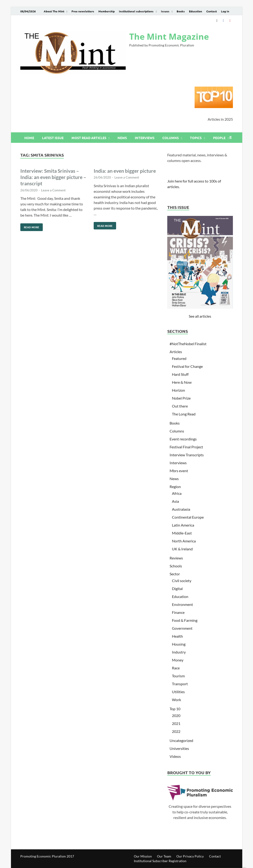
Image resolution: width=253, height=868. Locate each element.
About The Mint (54, 11)
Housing (179, 644)
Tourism (178, 676)
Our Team (164, 856)
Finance (178, 612)
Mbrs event (179, 471)
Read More (30, 226)
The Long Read (184, 414)
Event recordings (183, 439)
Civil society (182, 581)
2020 (176, 715)
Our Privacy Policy (190, 856)
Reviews (176, 558)
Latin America (183, 525)
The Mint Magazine (169, 37)
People (219, 138)
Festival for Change (187, 366)
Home (29, 138)
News (122, 138)
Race (176, 668)
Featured (179, 358)
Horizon (178, 390)
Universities (179, 748)
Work (176, 700)
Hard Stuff (180, 374)
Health (177, 636)
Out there (180, 406)
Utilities (178, 692)
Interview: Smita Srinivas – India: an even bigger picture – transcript (53, 177)
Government (182, 628)
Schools (176, 566)
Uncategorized (181, 740)
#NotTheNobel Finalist (188, 344)
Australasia (181, 509)
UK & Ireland (182, 549)
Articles (176, 352)
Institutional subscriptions (136, 11)
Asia (175, 501)
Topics (196, 138)
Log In (225, 11)
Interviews (145, 138)
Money (178, 660)
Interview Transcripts (187, 455)
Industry (179, 652)
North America (184, 541)
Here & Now (182, 382)
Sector (175, 574)
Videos (175, 756)
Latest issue (53, 138)
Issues (165, 11)
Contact (212, 11)
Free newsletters (83, 11)
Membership (107, 11)
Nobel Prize (181, 398)
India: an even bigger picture (125, 171)
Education (196, 11)
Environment (182, 604)
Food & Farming (185, 620)
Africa (177, 493)
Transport (180, 684)
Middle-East (182, 533)
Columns (171, 138)
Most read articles (89, 138)
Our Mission (143, 856)
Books (181, 11)
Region (175, 487)
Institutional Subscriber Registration (160, 861)
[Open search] (231, 138)
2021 (176, 723)
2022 (176, 731)
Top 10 (175, 709)
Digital (177, 589)
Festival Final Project (186, 447)
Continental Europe (188, 517)
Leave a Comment (53, 190)
